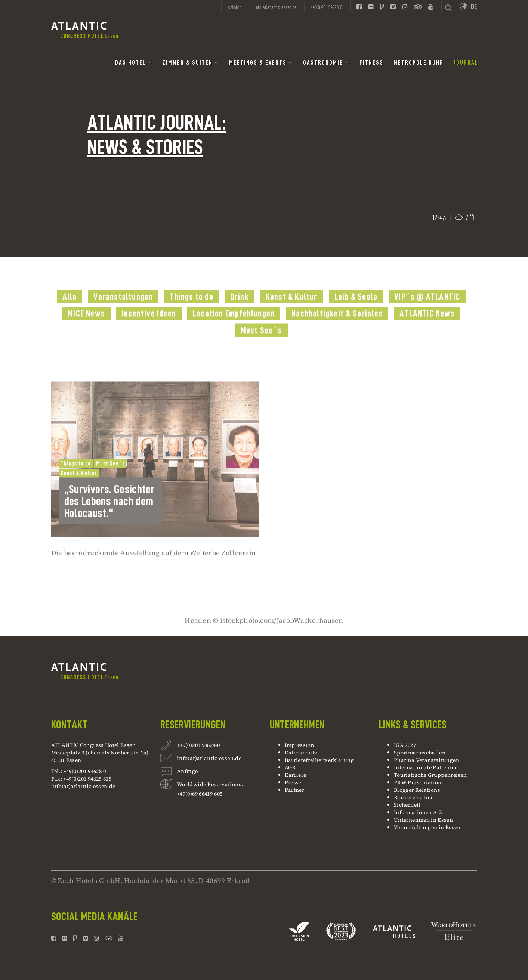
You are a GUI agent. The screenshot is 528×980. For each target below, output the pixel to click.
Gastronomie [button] (326, 63)
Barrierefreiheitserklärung (319, 760)
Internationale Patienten (427, 767)
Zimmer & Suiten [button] (191, 63)
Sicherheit (407, 805)
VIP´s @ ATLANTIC (427, 309)
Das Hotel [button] (134, 63)
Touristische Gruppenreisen (431, 775)
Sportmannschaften (420, 753)
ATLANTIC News (427, 326)
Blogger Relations (417, 790)
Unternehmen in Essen (423, 820)
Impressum (299, 745)
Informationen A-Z (418, 812)
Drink (240, 309)
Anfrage (188, 772)
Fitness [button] (371, 63)
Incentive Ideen (149, 326)
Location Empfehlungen (234, 326)
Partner (295, 790)
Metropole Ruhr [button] (419, 63)
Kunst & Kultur (292, 309)
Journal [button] (466, 63)
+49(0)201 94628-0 (198, 746)
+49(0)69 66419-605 (200, 794)
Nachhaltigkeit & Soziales (337, 326)
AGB (290, 767)
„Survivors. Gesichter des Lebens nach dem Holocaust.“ (110, 514)
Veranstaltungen (123, 309)
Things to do (191, 309)
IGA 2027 (405, 745)
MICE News (86, 326)
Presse (293, 782)
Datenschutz (301, 753)
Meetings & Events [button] (261, 63)
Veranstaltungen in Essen (427, 827)
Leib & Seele (356, 309)
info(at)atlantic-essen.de (83, 786)
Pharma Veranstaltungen (427, 760)
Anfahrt (234, 7)
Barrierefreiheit (414, 797)
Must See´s (261, 343)
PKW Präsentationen (421, 782)
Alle (70, 309)
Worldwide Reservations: (210, 784)
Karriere (296, 775)
